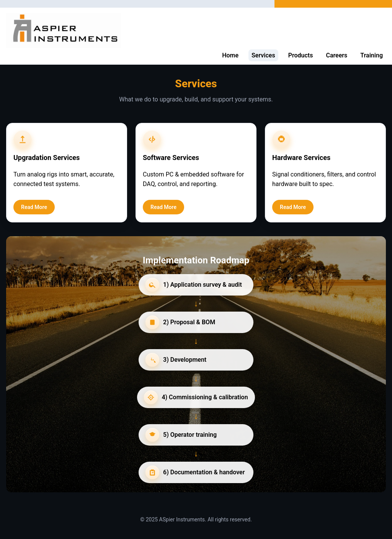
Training (372, 55)
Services (263, 55)
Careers (336, 55)
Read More (34, 207)
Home (230, 55)
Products (301, 55)
